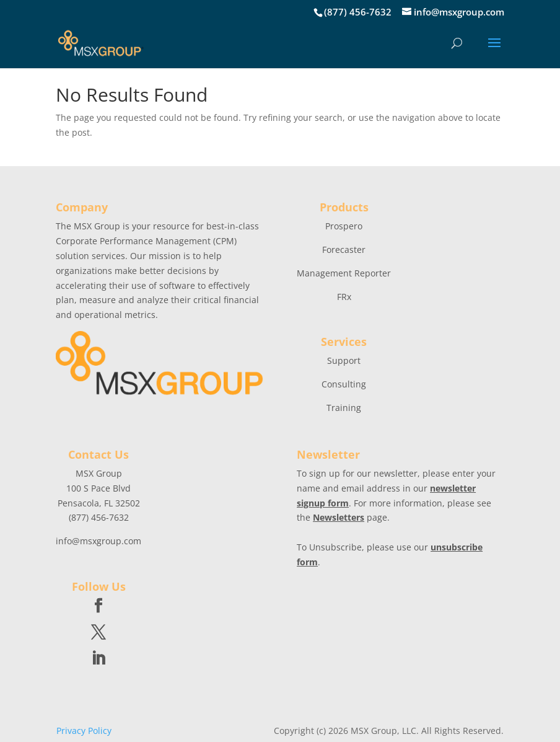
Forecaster (344, 250)
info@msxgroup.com (98, 541)
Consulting (344, 384)
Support (344, 360)
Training (344, 408)
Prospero (344, 226)
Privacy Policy (84, 731)
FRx (344, 297)
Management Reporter (344, 273)
